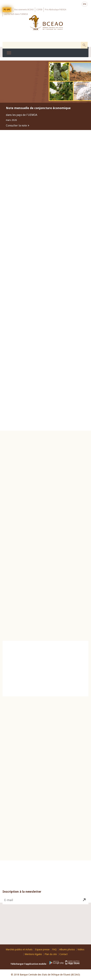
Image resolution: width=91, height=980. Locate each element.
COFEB (39, 9)
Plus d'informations (19, 367)
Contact (66, 934)
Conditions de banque (77, 627)
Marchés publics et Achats (19, 950)
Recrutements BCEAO (24, 9)
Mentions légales (33, 954)
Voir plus (80, 513)
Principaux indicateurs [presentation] (25, 455)
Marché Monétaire (54, 286)
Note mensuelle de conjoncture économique (38, 108)
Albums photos (67, 950)
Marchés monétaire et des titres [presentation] (45, 233)
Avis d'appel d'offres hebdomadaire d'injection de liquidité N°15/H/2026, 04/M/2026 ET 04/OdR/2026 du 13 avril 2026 (55, 296)
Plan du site (51, 954)
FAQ (54, 950)
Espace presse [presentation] (45, 265)
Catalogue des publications (45, 670)
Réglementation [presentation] (45, 254)
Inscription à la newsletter (22, 897)
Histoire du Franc (16, 804)
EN (85, 4)
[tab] (45, 233)
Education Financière (45, 761)
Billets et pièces (13, 807)
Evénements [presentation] (45, 275)
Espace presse (42, 950)
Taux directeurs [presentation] (66, 455)
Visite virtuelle (10, 812)
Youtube (45, 942)
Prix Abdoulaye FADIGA (56, 9)
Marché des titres (77, 286)
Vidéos (81, 950)
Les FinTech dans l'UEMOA (16, 14)
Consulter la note (16, 126)
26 (43, 722)
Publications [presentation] (45, 244)
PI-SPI (7, 9)
